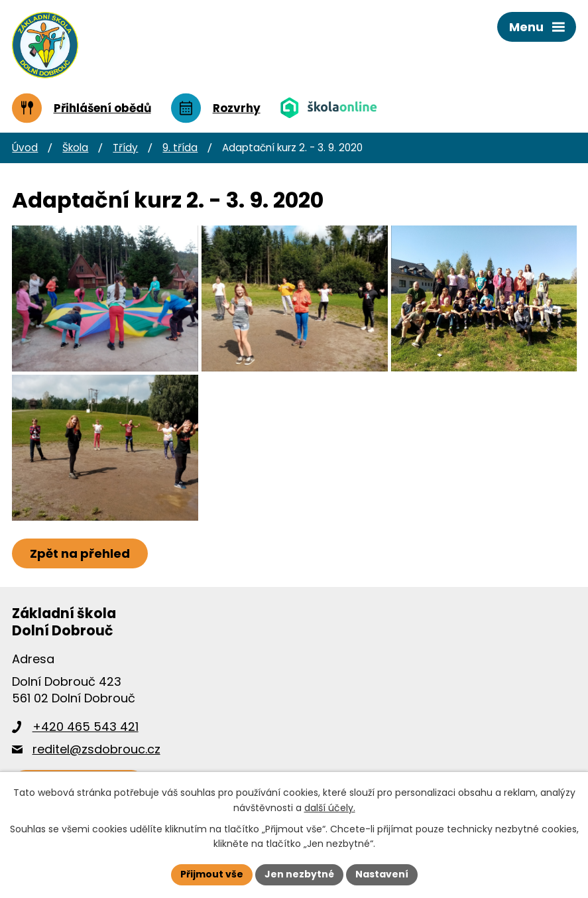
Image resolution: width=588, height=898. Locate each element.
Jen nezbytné (299, 874)
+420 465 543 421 (86, 727)
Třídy (125, 148)
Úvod (25, 148)
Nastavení (382, 874)
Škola (75, 148)
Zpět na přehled (80, 553)
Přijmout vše (212, 874)
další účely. (330, 808)
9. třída (180, 148)
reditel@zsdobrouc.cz (96, 749)
